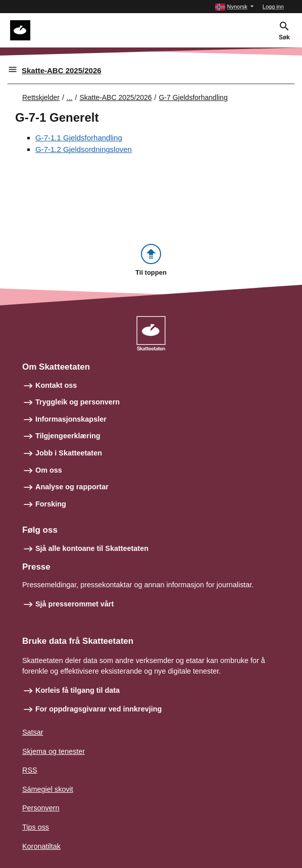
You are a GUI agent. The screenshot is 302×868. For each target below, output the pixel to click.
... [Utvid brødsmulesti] (70, 97)
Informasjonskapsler (71, 419)
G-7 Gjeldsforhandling (193, 97)
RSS (30, 770)
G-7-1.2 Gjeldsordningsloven (84, 149)
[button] (234, 7)
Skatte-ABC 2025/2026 (62, 70)
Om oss (49, 470)
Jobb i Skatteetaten (69, 453)
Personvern (41, 808)
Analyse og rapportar (72, 487)
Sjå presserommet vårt (74, 604)
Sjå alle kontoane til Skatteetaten (92, 548)
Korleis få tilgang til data (78, 690)
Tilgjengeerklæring (68, 436)
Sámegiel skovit (48, 789)
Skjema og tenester (54, 751)
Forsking (51, 504)
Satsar (33, 732)
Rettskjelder (41, 97)
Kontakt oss (56, 385)
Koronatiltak (41, 846)
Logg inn (273, 7)
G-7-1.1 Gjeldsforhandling (79, 138)
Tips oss (36, 827)
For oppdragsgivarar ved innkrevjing (98, 709)
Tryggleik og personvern (78, 402)
